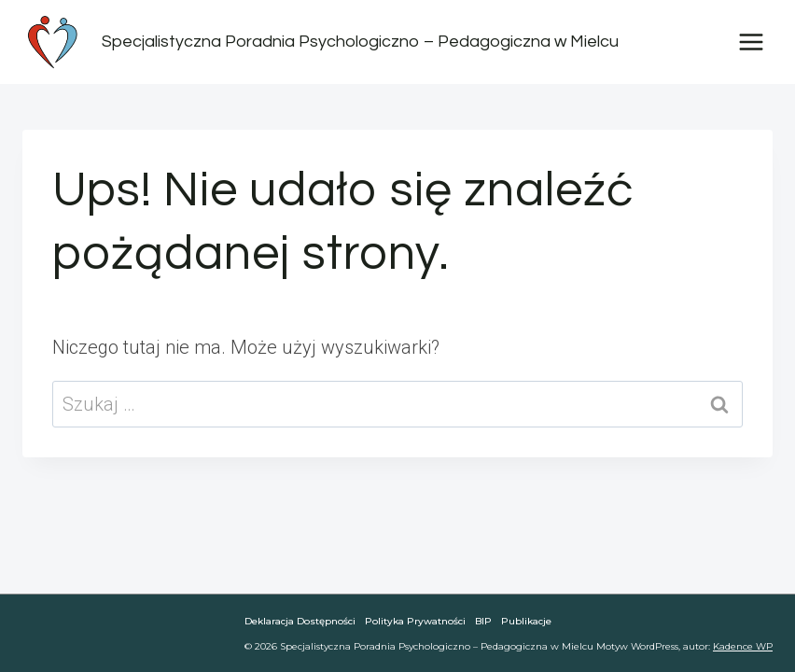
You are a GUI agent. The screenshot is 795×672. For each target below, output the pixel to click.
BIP (483, 621)
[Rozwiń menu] (751, 42)
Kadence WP (743, 646)
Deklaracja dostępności (300, 621)
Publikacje (526, 621)
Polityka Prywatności (415, 621)
